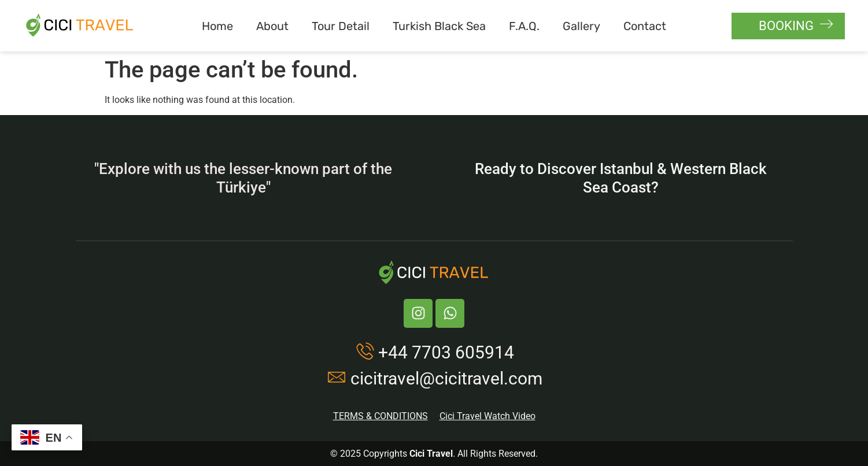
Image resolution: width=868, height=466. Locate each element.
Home (217, 26)
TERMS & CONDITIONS (381, 416)
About (272, 26)
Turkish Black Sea (439, 26)
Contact (645, 26)
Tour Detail (341, 26)
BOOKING (796, 25)
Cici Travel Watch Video (487, 416)
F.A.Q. (524, 26)
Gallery (581, 26)
